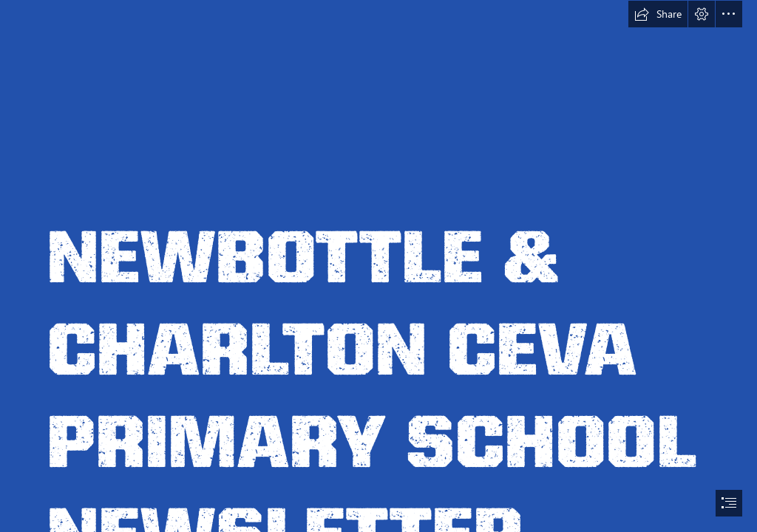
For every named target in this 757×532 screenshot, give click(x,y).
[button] (658, 14)
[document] (378, 266)
